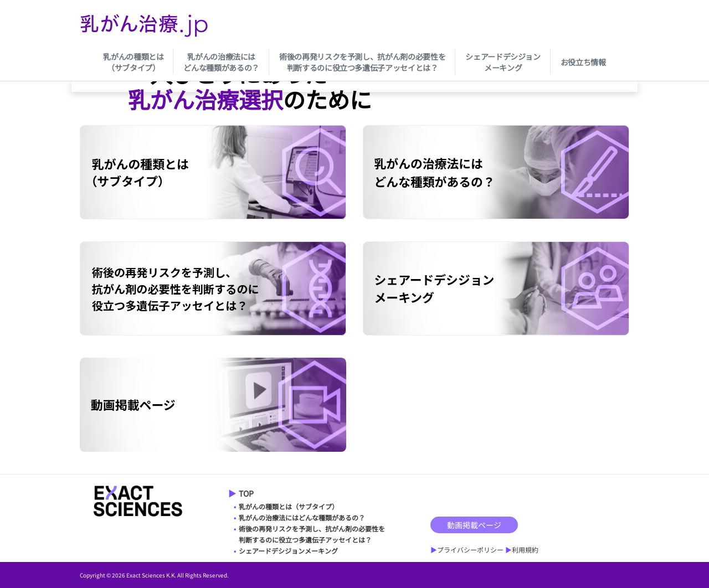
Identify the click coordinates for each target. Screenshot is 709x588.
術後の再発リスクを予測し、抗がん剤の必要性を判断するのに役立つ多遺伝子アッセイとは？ (362, 62)
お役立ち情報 (583, 62)
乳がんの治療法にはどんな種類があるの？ (221, 62)
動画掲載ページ (474, 525)
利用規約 (525, 550)
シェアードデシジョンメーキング (503, 62)
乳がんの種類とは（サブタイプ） (133, 62)
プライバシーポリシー (470, 550)
